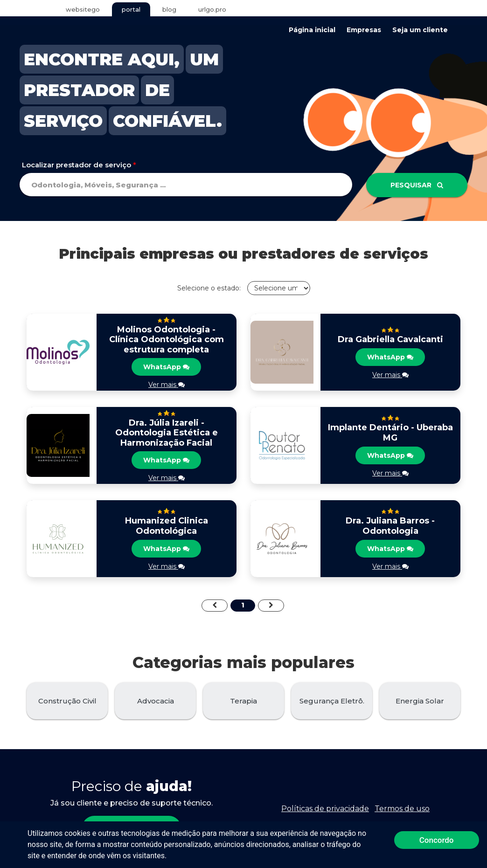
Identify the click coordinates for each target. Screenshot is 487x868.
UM (204, 59)
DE (157, 90)
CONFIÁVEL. (167, 121)
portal (131, 9)
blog (169, 9)
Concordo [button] (437, 840)
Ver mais (167, 385)
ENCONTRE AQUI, (102, 59)
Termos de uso (402, 809)
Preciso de (132, 786)
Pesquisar (417, 185)
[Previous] (215, 606)
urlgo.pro (212, 9)
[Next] (271, 606)
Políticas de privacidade (325, 809)
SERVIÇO (63, 121)
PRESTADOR (79, 90)
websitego (83, 9)
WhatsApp (166, 367)
